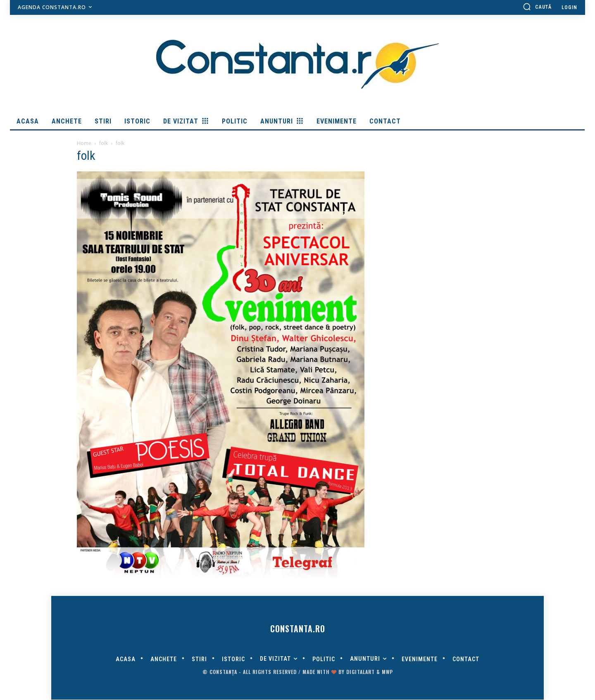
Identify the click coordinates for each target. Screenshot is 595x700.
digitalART (361, 672)
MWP (387, 672)
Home (84, 143)
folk (104, 143)
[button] (537, 7)
